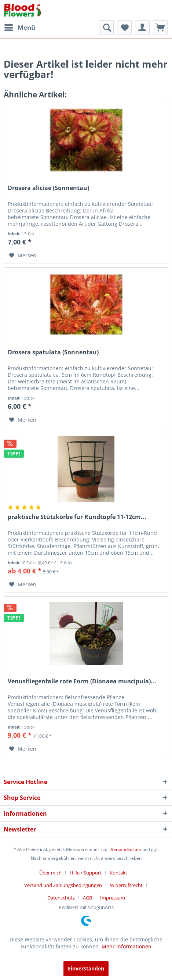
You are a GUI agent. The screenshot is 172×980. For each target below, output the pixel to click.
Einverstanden (86, 968)
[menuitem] (19, 28)
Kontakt (118, 873)
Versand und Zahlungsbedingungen (63, 885)
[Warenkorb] (160, 28)
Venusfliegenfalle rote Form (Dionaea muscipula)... (82, 681)
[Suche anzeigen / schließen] (106, 28)
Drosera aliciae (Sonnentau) (48, 188)
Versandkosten (126, 849)
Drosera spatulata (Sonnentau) (53, 352)
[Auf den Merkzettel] (23, 255)
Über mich (50, 873)
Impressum (113, 898)
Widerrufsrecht (126, 885)
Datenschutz (61, 898)
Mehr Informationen (127, 946)
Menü (20, 27)
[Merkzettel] (124, 28)
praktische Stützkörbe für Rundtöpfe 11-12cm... (77, 517)
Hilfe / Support (86, 873)
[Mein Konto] (142, 28)
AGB (87, 898)
